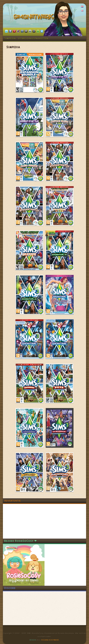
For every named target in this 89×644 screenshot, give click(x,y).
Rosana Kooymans (50, 640)
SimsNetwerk (34, 17)
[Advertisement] (24, 521)
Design (33, 640)
